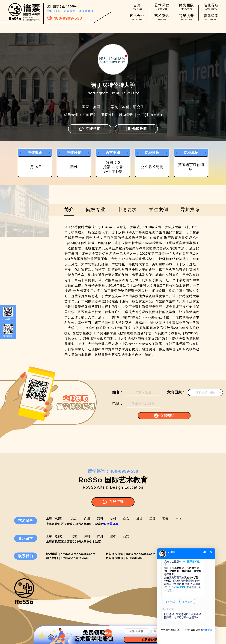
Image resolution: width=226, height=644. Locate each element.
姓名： (118, 392)
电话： (118, 403)
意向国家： (176, 392)
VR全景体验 (110, 524)
